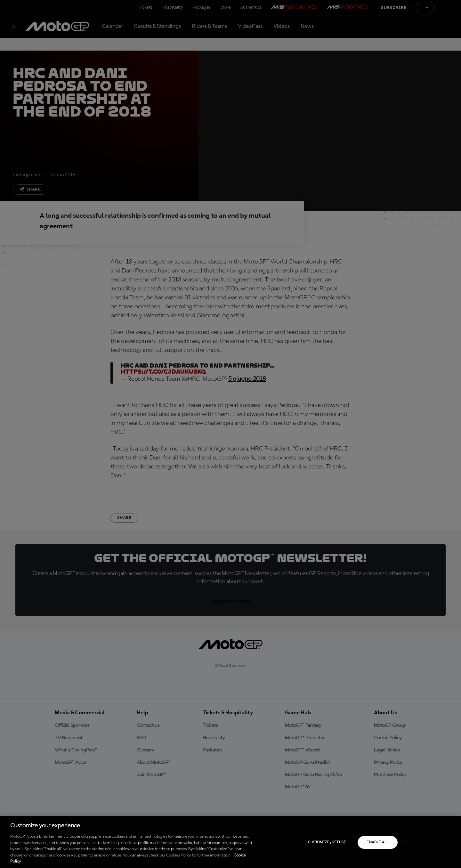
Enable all (378, 842)
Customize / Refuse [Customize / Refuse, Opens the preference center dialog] (327, 842)
